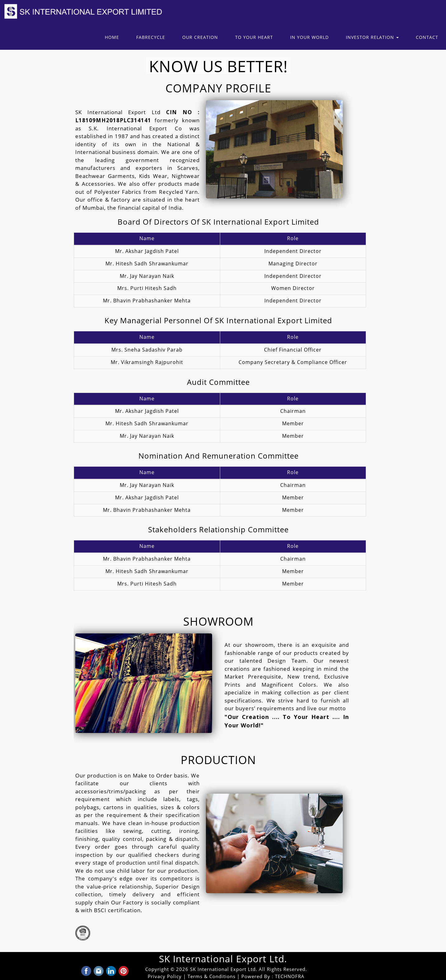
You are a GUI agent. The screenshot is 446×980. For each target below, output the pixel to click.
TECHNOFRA (290, 977)
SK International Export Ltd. (223, 959)
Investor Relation (372, 37)
